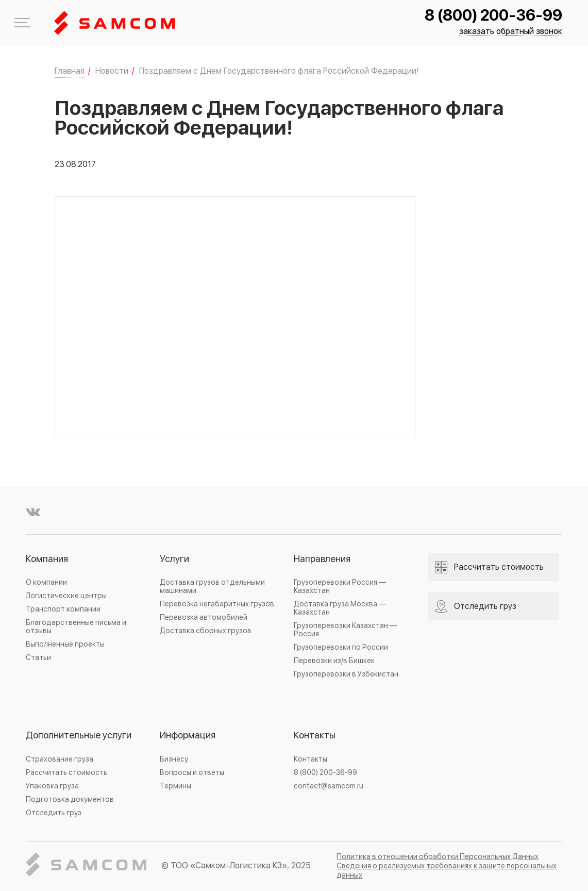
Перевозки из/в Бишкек (334, 661)
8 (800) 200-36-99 (493, 16)
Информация (188, 736)
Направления (322, 559)
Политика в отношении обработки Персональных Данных (438, 857)
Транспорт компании (63, 609)
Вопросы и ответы (192, 773)
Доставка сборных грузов (206, 631)
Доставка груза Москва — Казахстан (340, 608)
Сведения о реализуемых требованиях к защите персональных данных (447, 871)
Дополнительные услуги (79, 736)
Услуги (174, 559)
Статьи (38, 658)
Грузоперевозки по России (341, 647)
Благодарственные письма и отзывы (76, 627)
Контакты (315, 736)
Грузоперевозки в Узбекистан (346, 674)
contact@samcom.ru (329, 786)
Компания (47, 559)
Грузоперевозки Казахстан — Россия (345, 630)
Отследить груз (54, 813)
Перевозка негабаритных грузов (217, 604)
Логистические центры (66, 596)
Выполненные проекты (65, 644)
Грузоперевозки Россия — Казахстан (340, 587)
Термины (175, 786)
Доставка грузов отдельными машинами (212, 587)
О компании (46, 582)
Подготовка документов (70, 799)
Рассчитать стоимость (66, 773)
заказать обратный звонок (511, 32)
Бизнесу (174, 759)
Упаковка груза (52, 786)
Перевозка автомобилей (204, 617)
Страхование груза (60, 759)
